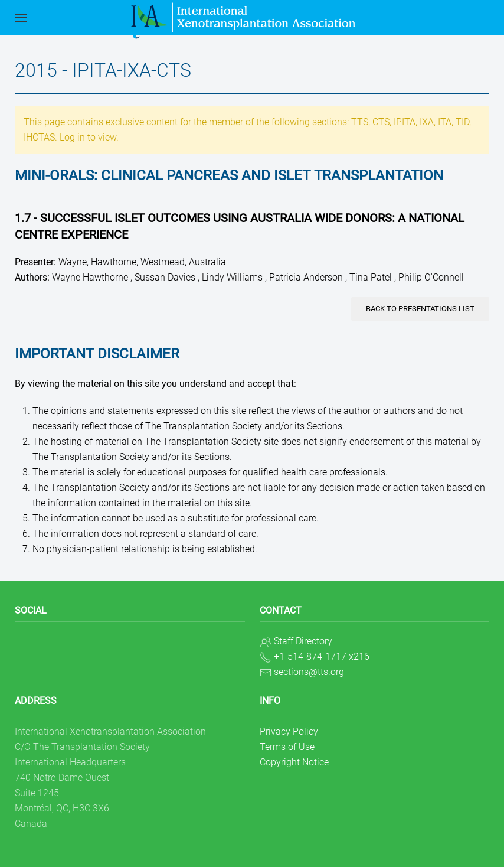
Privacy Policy (289, 731)
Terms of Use (287, 747)
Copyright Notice (294, 762)
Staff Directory (303, 641)
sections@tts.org (309, 672)
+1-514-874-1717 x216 (322, 656)
